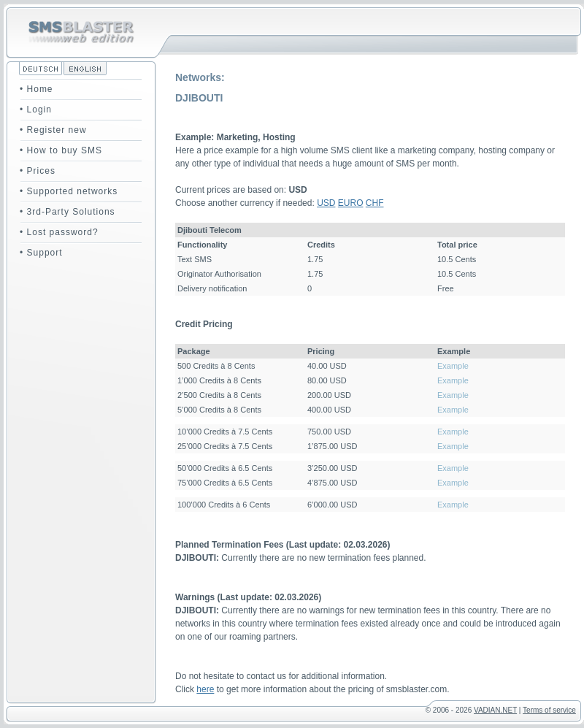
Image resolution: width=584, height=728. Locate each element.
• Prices (38, 171)
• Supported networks (69, 191)
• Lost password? (59, 232)
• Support (41, 253)
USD (326, 203)
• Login (36, 110)
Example (453, 366)
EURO (351, 203)
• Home (36, 89)
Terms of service (549, 710)
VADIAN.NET (495, 710)
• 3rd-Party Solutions (68, 212)
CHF (375, 203)
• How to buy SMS (61, 150)
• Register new (53, 130)
